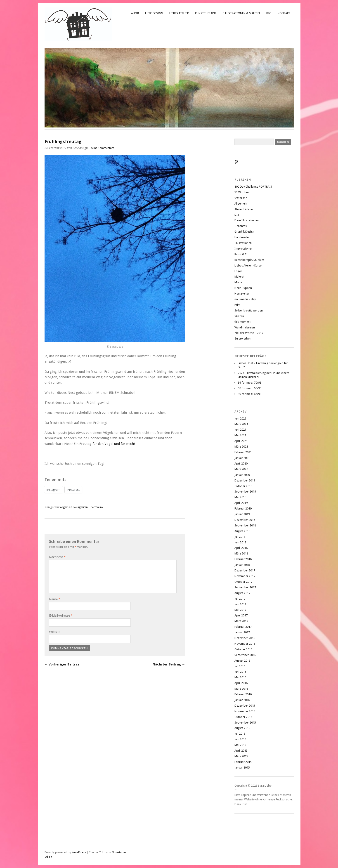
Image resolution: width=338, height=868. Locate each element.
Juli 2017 (240, 599)
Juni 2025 (240, 419)
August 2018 (242, 531)
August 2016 (242, 661)
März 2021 (241, 447)
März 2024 (241, 424)
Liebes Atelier (179, 13)
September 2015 (245, 723)
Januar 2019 (242, 514)
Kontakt (284, 13)
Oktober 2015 (243, 717)
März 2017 (241, 621)
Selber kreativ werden (249, 310)
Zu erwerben (243, 338)
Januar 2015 (242, 768)
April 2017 (241, 615)
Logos (238, 271)
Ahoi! (135, 13)
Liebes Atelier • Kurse (248, 265)
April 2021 (241, 441)
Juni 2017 (240, 604)
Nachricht (57, 557)
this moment (242, 322)
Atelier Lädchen (244, 209)
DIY (237, 215)
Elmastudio (119, 852)
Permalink (97, 507)
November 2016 (245, 644)
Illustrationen (243, 243)
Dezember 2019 (245, 480)
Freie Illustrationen (247, 220)
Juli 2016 (240, 666)
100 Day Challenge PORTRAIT (253, 187)
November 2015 (245, 711)
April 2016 (241, 683)
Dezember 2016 (245, 638)
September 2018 (245, 525)
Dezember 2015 (245, 706)
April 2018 (241, 548)
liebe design (154, 13)
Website (55, 632)
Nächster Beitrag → (169, 664)
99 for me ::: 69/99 (250, 388)
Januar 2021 (242, 458)
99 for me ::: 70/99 (250, 383)
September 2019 (245, 492)
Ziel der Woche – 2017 (249, 333)
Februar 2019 (243, 508)
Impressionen (243, 249)
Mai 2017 (240, 610)
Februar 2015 (243, 762)
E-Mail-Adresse (61, 616)
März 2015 (241, 756)
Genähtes (241, 226)
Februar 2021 (243, 452)
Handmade (242, 237)
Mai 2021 (240, 435)
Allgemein (66, 507)
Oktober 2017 (243, 582)
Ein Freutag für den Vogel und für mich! (104, 444)
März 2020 (241, 469)
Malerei (239, 277)
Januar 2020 (242, 475)
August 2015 (242, 728)
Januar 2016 (242, 700)
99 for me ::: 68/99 (250, 394)
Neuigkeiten (81, 507)
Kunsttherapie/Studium (249, 260)
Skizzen (239, 316)
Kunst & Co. (242, 254)
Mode (238, 282)
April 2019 (241, 503)
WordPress (79, 852)
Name (55, 599)
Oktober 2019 (243, 486)
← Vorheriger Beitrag (62, 664)
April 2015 (241, 751)
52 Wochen (242, 192)
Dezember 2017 (245, 570)
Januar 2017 (242, 632)
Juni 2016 (240, 672)
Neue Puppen (243, 288)
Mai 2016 (240, 677)
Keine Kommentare (102, 148)
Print (237, 305)
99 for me (241, 198)
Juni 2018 (240, 542)
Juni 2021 (240, 430)
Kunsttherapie (206, 13)
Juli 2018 (240, 537)
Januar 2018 (242, 565)
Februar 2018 (243, 559)
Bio (269, 13)
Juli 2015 (240, 734)
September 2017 (245, 587)
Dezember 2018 (245, 520)
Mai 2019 (240, 497)
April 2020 (241, 463)
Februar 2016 (243, 694)
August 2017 (242, 593)
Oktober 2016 (243, 649)
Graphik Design (244, 232)
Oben (48, 857)
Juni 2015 (240, 739)
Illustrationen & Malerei (241, 13)
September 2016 (245, 655)
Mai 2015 (240, 745)
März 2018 (241, 553)
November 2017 (245, 576)
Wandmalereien (245, 327)
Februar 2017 (243, 627)
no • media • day (245, 299)
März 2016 (241, 689)
